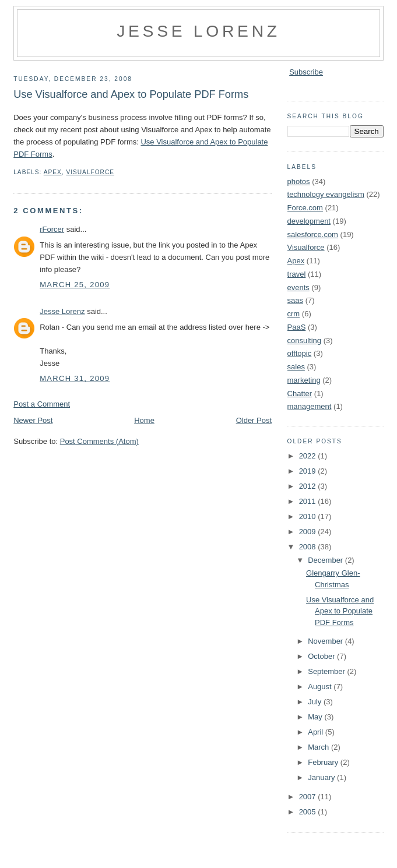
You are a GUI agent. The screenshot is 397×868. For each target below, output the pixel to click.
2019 (309, 471)
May (316, 717)
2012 (309, 486)
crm (294, 314)
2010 (309, 516)
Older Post (254, 420)
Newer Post (33, 420)
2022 (309, 456)
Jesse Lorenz (198, 31)
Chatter (300, 394)
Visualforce (90, 172)
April (317, 732)
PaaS (297, 327)
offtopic (300, 353)
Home (144, 420)
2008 (309, 547)
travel (297, 274)
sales (296, 367)
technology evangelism (326, 194)
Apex (53, 172)
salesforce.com (313, 234)
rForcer (52, 229)
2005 (309, 812)
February (324, 762)
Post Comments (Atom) (99, 441)
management (310, 406)
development (309, 221)
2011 (309, 501)
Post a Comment (42, 404)
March (319, 747)
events (298, 287)
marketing (304, 380)
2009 (309, 532)
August (321, 687)
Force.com (305, 208)
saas (295, 300)
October (322, 656)
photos (299, 181)
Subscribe (306, 72)
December (326, 560)
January (322, 777)
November (326, 641)
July (316, 702)
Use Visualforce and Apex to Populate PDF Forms (131, 94)
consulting (305, 341)
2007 (309, 797)
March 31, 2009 (75, 378)
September (327, 671)
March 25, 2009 (75, 285)
